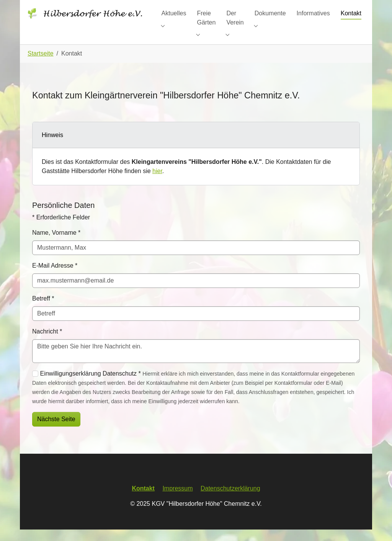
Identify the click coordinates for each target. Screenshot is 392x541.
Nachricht (47, 343)
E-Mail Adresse (55, 277)
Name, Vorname (56, 244)
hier (157, 182)
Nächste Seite (56, 431)
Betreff (43, 310)
